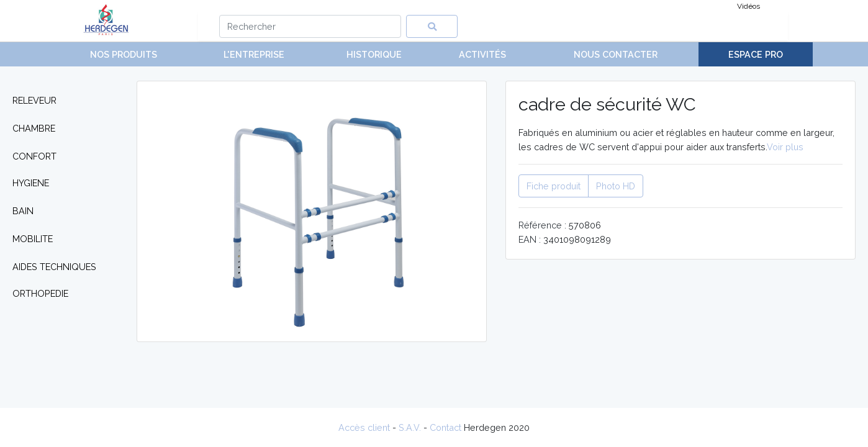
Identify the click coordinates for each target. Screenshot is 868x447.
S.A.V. (410, 427)
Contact (445, 427)
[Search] (310, 26)
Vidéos (748, 6)
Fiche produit (554, 186)
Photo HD (616, 186)
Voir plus (785, 147)
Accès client (364, 427)
